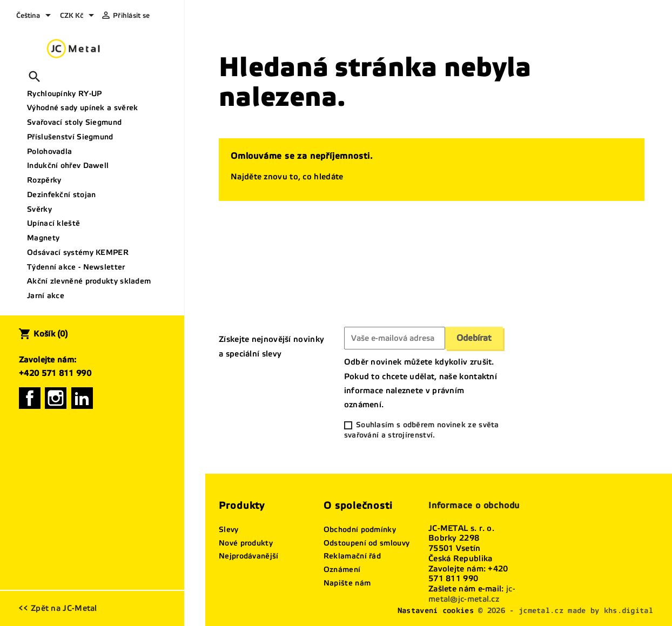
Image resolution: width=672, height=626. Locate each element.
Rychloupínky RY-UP (64, 94)
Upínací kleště (53, 223)
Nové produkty (246, 543)
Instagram (56, 398)
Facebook (30, 398)
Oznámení (342, 570)
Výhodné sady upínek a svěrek (82, 108)
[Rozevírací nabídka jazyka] (35, 16)
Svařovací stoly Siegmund (74, 122)
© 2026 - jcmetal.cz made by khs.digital (566, 611)
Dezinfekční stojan (61, 195)
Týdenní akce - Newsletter (76, 267)
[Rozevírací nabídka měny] (79, 16)
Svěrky (39, 209)
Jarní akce (46, 296)
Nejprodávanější (249, 556)
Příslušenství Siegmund (70, 137)
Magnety (43, 238)
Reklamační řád (352, 556)
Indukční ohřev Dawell (68, 166)
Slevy (229, 530)
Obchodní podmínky (360, 530)
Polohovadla (49, 152)
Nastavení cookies (436, 611)
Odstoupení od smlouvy (367, 543)
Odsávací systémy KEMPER (78, 253)
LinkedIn (82, 398)
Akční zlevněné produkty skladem (89, 281)
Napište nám (347, 583)
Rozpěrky (44, 180)
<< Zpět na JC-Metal (58, 608)
